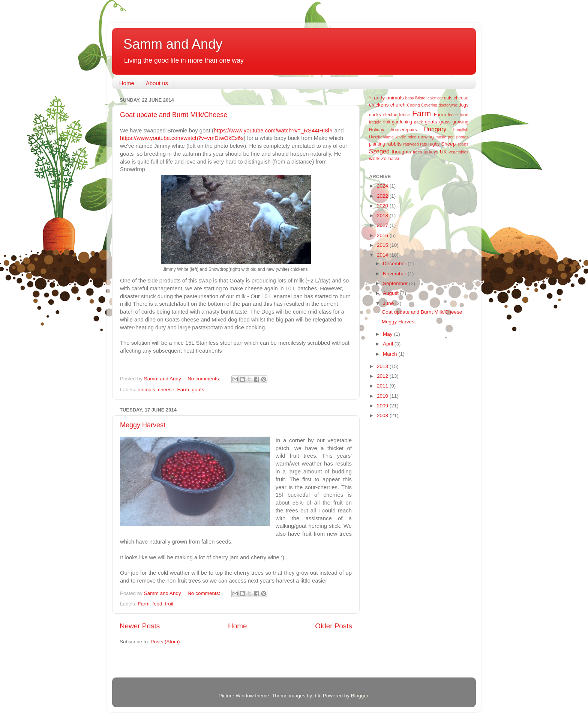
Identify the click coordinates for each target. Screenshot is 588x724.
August (391, 293)
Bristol (421, 98)
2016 (383, 235)
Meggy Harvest (143, 425)
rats (423, 144)
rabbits (394, 144)
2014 (383, 255)
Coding (413, 105)
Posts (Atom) (165, 642)
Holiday (377, 130)
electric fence (397, 115)
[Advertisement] (399, 544)
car (440, 98)
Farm (183, 390)
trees (417, 152)
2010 (383, 396)
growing (461, 122)
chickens (379, 105)
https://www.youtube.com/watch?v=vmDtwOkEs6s (182, 138)
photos (462, 137)
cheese (166, 390)
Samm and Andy (173, 44)
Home (127, 83)
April (389, 344)
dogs (463, 105)
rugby (434, 144)
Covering (429, 105)
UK (443, 152)
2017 (383, 225)
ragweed (411, 144)
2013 (383, 366)
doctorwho (448, 105)
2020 (383, 206)
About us (157, 83)
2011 (383, 386)
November (395, 274)
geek (418, 122)
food (157, 604)
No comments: (205, 379)
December (395, 264)
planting (377, 144)
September (396, 283)
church (398, 105)
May (388, 334)
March (391, 354)
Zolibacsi (390, 159)
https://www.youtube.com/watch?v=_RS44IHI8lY (273, 131)
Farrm (440, 115)
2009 (383, 406)
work (374, 158)
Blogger (360, 696)
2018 (383, 216)
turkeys (431, 152)
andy (379, 98)
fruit (169, 604)
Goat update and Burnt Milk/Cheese (174, 115)
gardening (402, 122)
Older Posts (334, 626)
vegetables (459, 152)
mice (412, 137)
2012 (383, 376)
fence (453, 115)
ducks (375, 115)
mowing (426, 137)
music (441, 137)
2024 (383, 186)
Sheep (448, 144)
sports (463, 144)
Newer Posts (140, 626)
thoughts (402, 152)
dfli (317, 696)
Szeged (379, 151)
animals (146, 390)
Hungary (435, 129)
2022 (383, 196)
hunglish (461, 130)
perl (451, 137)
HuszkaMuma (381, 137)
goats (198, 390)
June (389, 303)
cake (432, 98)
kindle (401, 137)
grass (445, 122)
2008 (383, 415)
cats (448, 98)
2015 (383, 245)
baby (410, 98)
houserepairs (404, 130)
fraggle (375, 122)
